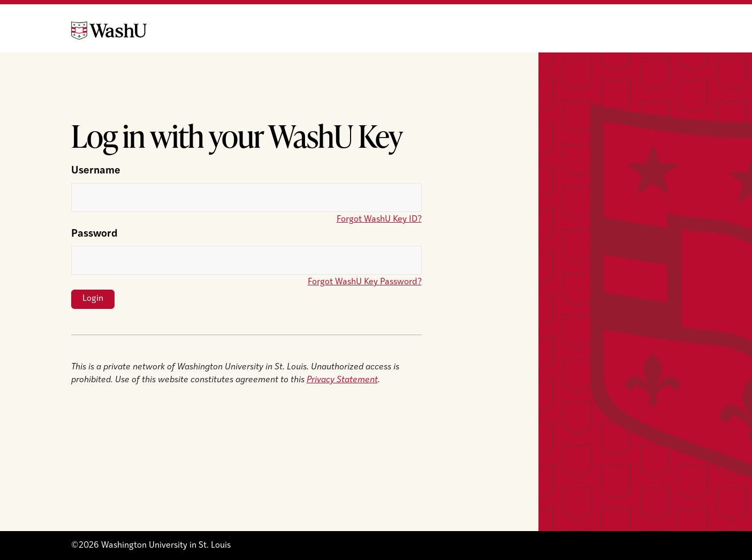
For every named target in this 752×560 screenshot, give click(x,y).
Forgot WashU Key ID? (379, 220)
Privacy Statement (342, 380)
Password (94, 234)
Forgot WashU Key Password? (365, 282)
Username (96, 171)
